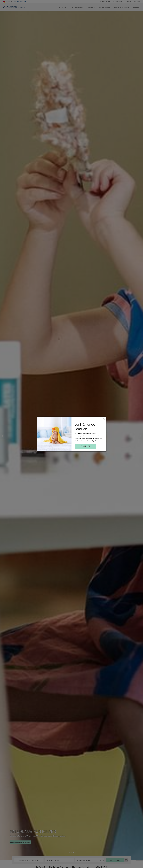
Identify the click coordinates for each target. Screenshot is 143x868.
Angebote (85, 446)
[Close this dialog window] (104, 419)
